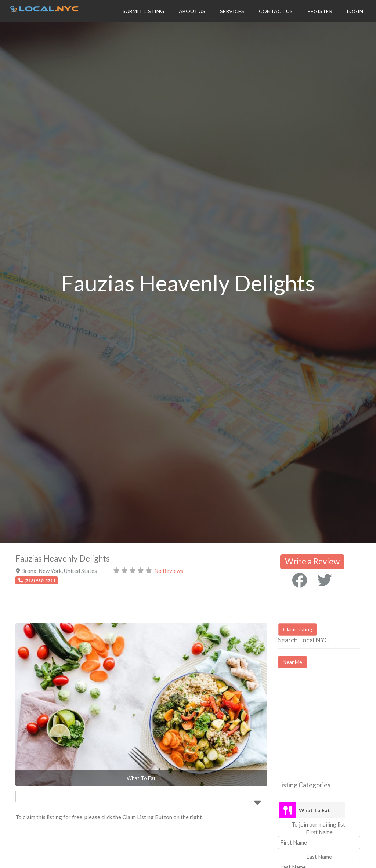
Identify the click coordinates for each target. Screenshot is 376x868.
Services (232, 11)
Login (355, 11)
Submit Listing (143, 11)
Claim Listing (298, 629)
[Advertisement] (327, 731)
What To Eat (314, 810)
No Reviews (169, 571)
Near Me (292, 662)
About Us (192, 11)
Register (320, 11)
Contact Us (276, 11)
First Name (319, 832)
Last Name (319, 857)
